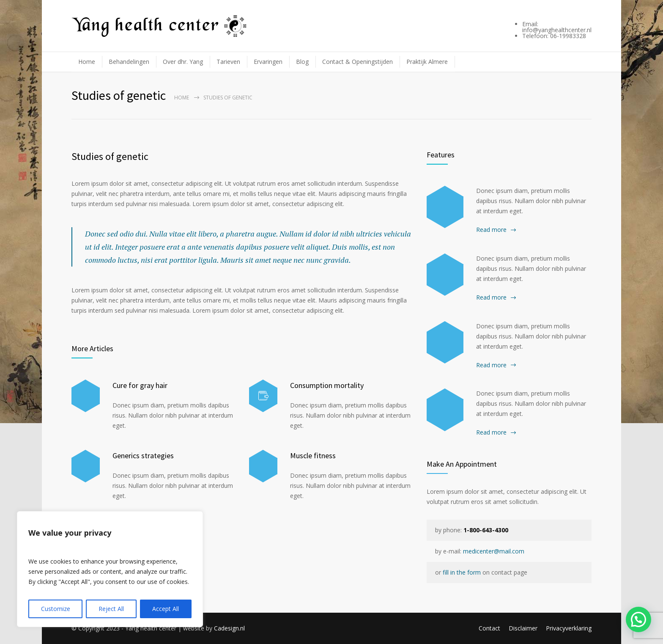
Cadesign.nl (229, 628)
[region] (110, 569)
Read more (491, 230)
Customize (56, 609)
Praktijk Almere (427, 62)
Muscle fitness (313, 455)
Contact (489, 628)
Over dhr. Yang (183, 62)
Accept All (166, 609)
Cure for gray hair (140, 385)
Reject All (111, 609)
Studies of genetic (110, 156)
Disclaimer (523, 628)
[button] (638, 619)
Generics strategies (143, 455)
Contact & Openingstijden (358, 62)
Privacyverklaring (569, 628)
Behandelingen (129, 62)
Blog (302, 62)
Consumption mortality (327, 385)
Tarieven (228, 62)
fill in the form (462, 572)
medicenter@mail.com (494, 551)
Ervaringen (268, 62)
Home (87, 62)
